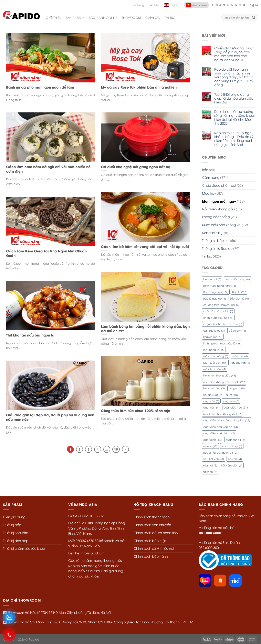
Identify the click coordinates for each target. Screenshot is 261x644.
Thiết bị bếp (12, 525)
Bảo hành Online (103, 17)
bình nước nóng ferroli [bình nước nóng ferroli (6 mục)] (220, 285)
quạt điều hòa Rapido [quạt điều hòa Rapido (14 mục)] (221, 427)
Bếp (205, 170)
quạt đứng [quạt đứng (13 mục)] (235, 440)
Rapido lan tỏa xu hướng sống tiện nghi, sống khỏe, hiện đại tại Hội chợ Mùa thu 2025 (234, 117)
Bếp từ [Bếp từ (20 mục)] (239, 292)
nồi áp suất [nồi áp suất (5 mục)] (213, 395)
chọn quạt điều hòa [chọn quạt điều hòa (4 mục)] (218, 318)
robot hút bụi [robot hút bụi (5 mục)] (232, 446)
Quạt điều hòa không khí (222, 225)
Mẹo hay (209, 193)
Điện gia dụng (14, 517)
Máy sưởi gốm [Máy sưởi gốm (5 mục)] (215, 362)
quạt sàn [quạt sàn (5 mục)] (231, 401)
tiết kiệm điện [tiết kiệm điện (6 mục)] (232, 465)
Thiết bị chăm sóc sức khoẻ (24, 548)
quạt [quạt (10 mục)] (232, 395)
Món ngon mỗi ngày (219, 201)
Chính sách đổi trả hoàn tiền (156, 533)
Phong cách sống (216, 217)
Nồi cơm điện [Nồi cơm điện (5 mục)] (214, 388)
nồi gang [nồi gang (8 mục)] (237, 388)
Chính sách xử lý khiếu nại (154, 548)
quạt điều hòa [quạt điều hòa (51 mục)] (236, 407)
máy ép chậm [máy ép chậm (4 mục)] (215, 369)
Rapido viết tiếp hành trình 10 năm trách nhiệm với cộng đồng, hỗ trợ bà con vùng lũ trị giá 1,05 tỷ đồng (234, 77)
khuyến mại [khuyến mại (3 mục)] (213, 337)
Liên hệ (153, 5)
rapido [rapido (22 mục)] (210, 446)
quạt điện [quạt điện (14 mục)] (212, 440)
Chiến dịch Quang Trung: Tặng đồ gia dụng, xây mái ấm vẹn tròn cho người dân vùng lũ (234, 54)
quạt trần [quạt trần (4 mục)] (211, 407)
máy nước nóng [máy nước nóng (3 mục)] (216, 356)
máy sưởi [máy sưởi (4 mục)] (240, 356)
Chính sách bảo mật (150, 541)
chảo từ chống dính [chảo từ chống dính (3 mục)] (218, 311)
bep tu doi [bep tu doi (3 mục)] (212, 279)
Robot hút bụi (213, 233)
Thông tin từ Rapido (217, 248)
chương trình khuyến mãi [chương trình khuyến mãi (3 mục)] (221, 305)
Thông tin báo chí (216, 240)
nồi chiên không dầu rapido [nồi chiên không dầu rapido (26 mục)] (224, 382)
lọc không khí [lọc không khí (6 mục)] (214, 350)
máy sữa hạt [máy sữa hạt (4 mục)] (240, 362)
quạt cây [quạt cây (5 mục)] (211, 401)
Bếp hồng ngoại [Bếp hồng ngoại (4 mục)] (216, 292)
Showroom (131, 17)
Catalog (139, 5)
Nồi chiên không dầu (218, 209)
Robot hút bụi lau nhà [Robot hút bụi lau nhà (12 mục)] (220, 452)
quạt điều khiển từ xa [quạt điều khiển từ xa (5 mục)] (219, 433)
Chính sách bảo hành (151, 556)
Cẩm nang (211, 177)
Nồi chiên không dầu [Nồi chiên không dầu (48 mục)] (220, 375)
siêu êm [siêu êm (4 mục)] (235, 459)
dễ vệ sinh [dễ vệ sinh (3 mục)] (237, 330)
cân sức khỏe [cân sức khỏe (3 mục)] (214, 330)
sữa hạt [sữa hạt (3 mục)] (210, 465)
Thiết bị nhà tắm (16, 533)
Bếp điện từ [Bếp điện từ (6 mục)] (239, 298)
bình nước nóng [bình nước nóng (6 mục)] (237, 279)
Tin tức (170, 17)
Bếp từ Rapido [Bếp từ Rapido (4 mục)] (215, 298)
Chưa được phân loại (219, 185)
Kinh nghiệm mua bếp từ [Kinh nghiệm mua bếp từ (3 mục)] (222, 343)
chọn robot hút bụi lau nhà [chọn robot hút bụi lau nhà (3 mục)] (223, 324)
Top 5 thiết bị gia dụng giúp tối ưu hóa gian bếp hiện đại (234, 98)
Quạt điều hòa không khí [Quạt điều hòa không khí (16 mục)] (222, 414)
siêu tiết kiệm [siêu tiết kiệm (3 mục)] (214, 459)
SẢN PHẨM (75, 18)
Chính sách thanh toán (152, 517)
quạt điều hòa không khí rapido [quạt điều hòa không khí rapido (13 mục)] (227, 420)
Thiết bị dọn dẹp (16, 541)
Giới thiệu (54, 17)
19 (116, 449)
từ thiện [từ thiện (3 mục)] (210, 472)
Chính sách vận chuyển (152, 525)
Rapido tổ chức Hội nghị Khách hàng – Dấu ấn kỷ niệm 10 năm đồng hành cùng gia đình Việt (234, 139)
